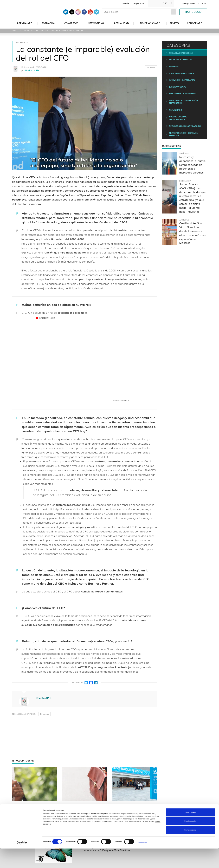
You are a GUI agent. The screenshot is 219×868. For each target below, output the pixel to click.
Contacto (203, 3)
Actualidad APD (27, 31)
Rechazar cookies (190, 849)
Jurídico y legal (178, 87)
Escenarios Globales (181, 60)
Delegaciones (189, 3)
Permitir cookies (190, 832)
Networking (96, 23)
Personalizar (142, 862)
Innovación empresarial (182, 80)
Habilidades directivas (181, 73)
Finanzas (151, 68)
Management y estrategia (183, 94)
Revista (174, 23)
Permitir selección (190, 841)
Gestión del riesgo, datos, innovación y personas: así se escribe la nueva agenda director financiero (135, 822)
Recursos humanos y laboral (185, 126)
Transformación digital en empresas (183, 134)
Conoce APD (195, 23)
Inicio (15, 31)
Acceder (126, 3)
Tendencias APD (150, 23)
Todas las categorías (181, 53)
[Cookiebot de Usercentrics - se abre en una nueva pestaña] (22, 862)
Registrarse (138, 3)
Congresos (71, 23)
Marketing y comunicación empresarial (183, 102)
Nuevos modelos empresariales (178, 118)
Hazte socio (193, 12)
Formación (49, 23)
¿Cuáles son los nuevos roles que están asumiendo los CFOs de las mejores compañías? (84, 822)
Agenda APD (25, 23)
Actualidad (121, 23)
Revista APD (32, 70)
